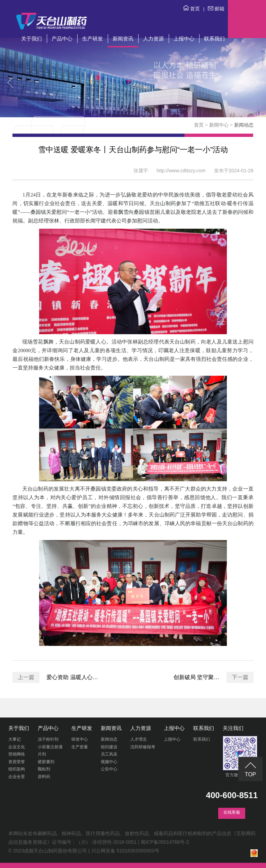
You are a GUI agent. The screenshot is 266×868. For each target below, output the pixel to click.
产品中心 (62, 39)
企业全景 (17, 777)
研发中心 (80, 739)
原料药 (44, 777)
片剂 (42, 754)
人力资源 (153, 39)
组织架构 (17, 769)
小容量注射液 (50, 747)
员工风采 (109, 754)
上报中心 (184, 39)
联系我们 (214, 39)
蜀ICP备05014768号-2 (165, 842)
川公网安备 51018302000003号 (125, 851)
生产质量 (80, 747)
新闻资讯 (123, 39)
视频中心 (109, 762)
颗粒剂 (44, 769)
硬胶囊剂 (46, 762)
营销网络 (17, 754)
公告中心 (109, 769)
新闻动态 (109, 739)
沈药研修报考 (143, 747)
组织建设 (109, 747)
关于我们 (32, 39)
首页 (192, 9)
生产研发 (92, 39)
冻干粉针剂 (48, 739)
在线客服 (232, 812)
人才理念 (139, 739)
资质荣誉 (17, 762)
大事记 (15, 739)
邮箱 (216, 9)
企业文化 (17, 747)
